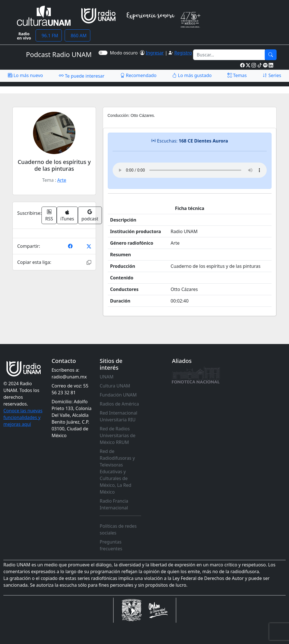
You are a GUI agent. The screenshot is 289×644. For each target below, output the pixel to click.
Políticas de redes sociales (118, 529)
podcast (90, 215)
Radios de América (119, 404)
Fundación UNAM (118, 395)
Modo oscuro (125, 53)
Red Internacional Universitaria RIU (118, 416)
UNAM (107, 377)
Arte (62, 180)
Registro (183, 53)
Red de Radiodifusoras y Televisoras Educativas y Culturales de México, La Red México (117, 472)
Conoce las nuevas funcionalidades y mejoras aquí (23, 417)
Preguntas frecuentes (111, 545)
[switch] (103, 53)
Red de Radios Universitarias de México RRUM (117, 435)
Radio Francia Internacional (114, 504)
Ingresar (155, 53)
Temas (237, 75)
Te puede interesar (82, 76)
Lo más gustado (192, 75)
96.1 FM (49, 36)
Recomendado (138, 75)
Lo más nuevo (25, 75)
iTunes (67, 216)
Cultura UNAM (115, 386)
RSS (49, 215)
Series (272, 75)
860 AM (77, 36)
